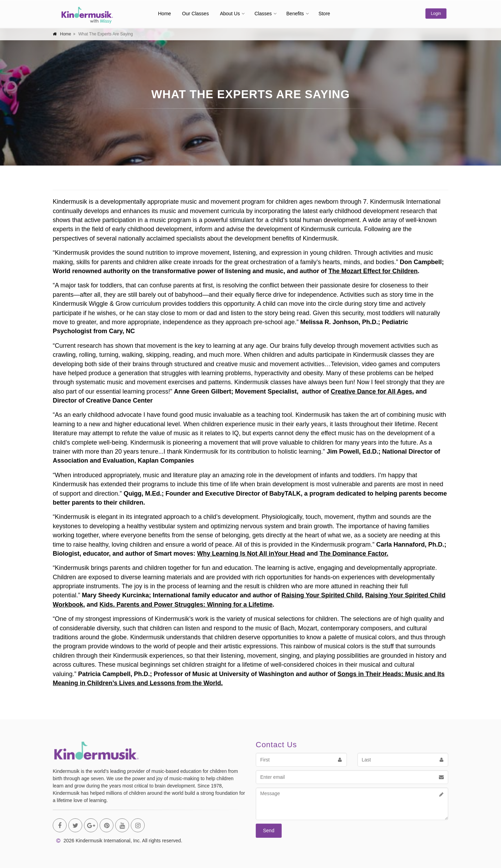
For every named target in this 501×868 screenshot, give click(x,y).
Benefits (295, 14)
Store (324, 14)
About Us (230, 14)
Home (165, 14)
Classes (263, 14)
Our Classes (196, 14)
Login (436, 14)
